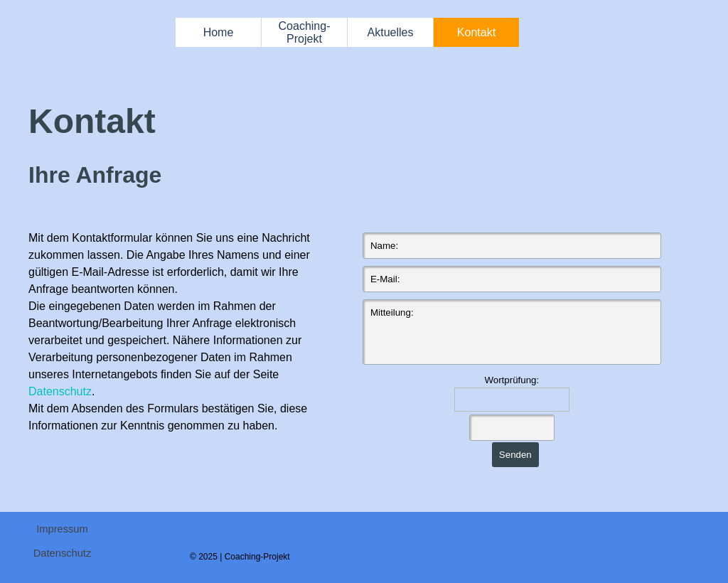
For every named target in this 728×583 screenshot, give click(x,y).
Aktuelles (391, 32)
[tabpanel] (348, 144)
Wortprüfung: (512, 380)
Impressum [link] (62, 529)
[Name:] (512, 246)
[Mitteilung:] (512, 332)
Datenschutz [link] (62, 553)
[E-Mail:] (512, 279)
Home (219, 32)
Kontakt (476, 32)
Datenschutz (60, 391)
